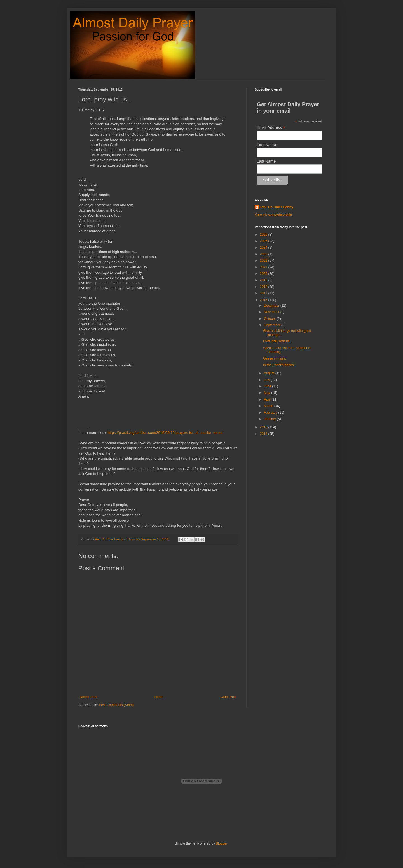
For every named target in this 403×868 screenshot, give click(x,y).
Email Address (271, 128)
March (269, 406)
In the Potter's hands (278, 365)
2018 (264, 287)
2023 (264, 254)
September (273, 325)
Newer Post (88, 697)
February (271, 413)
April (268, 399)
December (272, 306)
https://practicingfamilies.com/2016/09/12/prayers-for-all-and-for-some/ (165, 433)
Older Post (229, 697)
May (268, 393)
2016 (264, 300)
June (268, 386)
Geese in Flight (274, 358)
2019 (264, 280)
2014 (264, 434)
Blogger (222, 843)
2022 (264, 261)
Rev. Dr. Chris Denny (277, 207)
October (270, 319)
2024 (264, 247)
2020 (264, 274)
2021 (264, 267)
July (267, 380)
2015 (264, 427)
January (270, 419)
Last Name (266, 161)
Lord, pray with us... (278, 341)
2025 (264, 241)
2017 (264, 293)
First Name (266, 145)
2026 (264, 235)
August (270, 373)
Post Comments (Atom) (116, 705)
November (272, 312)
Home (159, 697)
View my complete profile (273, 214)
